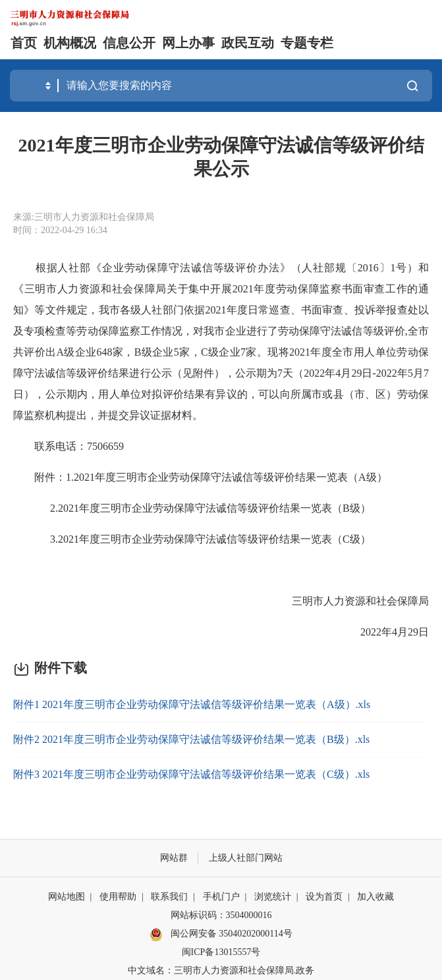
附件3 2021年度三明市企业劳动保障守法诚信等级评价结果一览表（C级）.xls (191, 774)
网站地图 (67, 897)
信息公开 (129, 43)
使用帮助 (118, 897)
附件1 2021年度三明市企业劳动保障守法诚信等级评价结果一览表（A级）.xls (192, 704)
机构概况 (70, 43)
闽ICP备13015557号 (221, 952)
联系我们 (169, 897)
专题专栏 (307, 43)
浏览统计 (273, 897)
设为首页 (324, 897)
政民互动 (248, 43)
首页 (24, 43)
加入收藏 (375, 897)
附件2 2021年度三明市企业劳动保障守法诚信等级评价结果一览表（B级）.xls (191, 739)
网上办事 (188, 43)
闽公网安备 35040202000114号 (221, 935)
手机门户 (221, 897)
